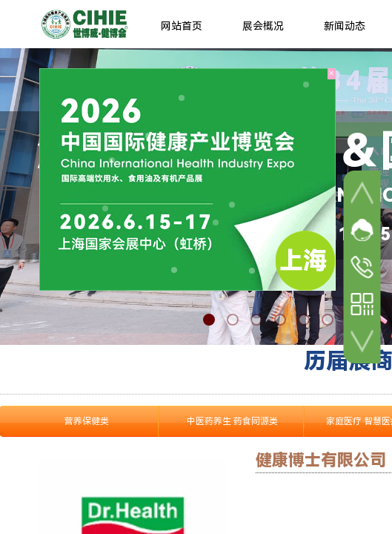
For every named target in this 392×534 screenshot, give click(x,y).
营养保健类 (87, 421)
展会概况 (263, 26)
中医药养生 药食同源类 (232, 421)
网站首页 (182, 26)
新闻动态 (345, 26)
